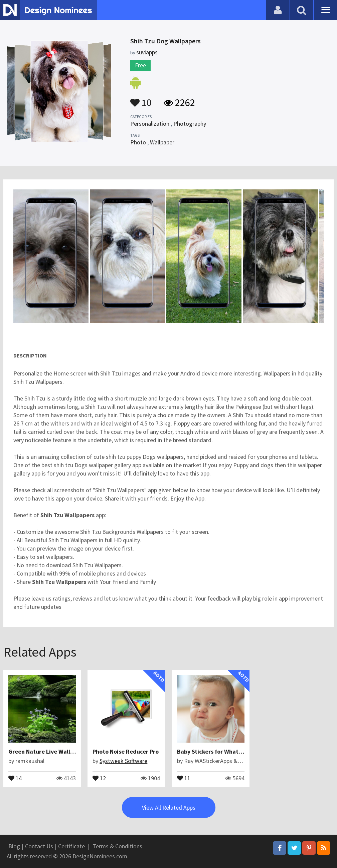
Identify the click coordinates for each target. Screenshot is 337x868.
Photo (138, 142)
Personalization (150, 124)
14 (15, 778)
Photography (190, 124)
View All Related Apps (169, 807)
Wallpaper (162, 142)
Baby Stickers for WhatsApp (214, 751)
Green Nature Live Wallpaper (47, 751)
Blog (14, 846)
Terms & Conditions (117, 846)
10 (141, 99)
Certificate (71, 846)
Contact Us (39, 846)
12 (99, 778)
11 (184, 778)
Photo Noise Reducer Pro (126, 751)
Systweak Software (123, 761)
